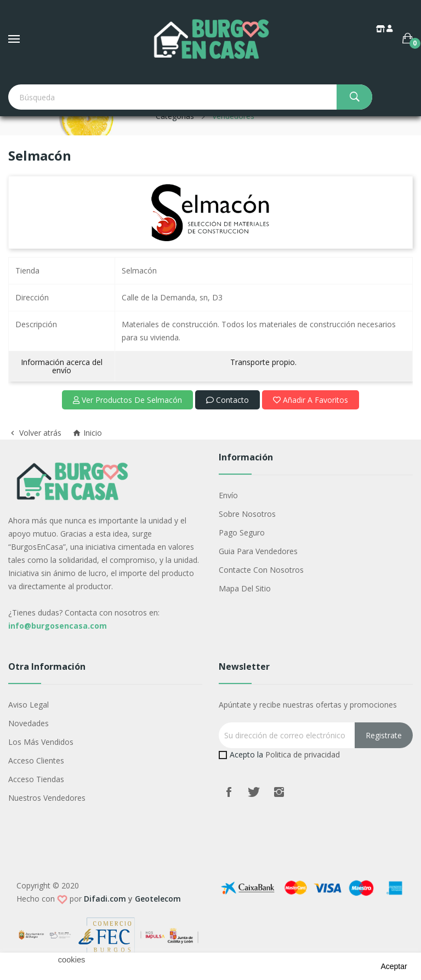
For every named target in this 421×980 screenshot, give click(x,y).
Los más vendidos (41, 742)
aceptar (394, 966)
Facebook (229, 792)
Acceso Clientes (36, 760)
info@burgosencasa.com (58, 626)
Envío (228, 495)
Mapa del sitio (245, 588)
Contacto (227, 400)
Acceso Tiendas (36, 779)
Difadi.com (105, 899)
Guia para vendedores (258, 551)
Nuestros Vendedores (47, 798)
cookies (72, 960)
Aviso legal (29, 705)
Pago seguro (242, 532)
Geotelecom (158, 899)
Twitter (254, 792)
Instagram (279, 792)
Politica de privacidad (303, 754)
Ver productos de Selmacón (127, 400)
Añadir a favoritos (311, 400)
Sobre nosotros (247, 514)
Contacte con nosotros (261, 570)
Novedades (29, 723)
